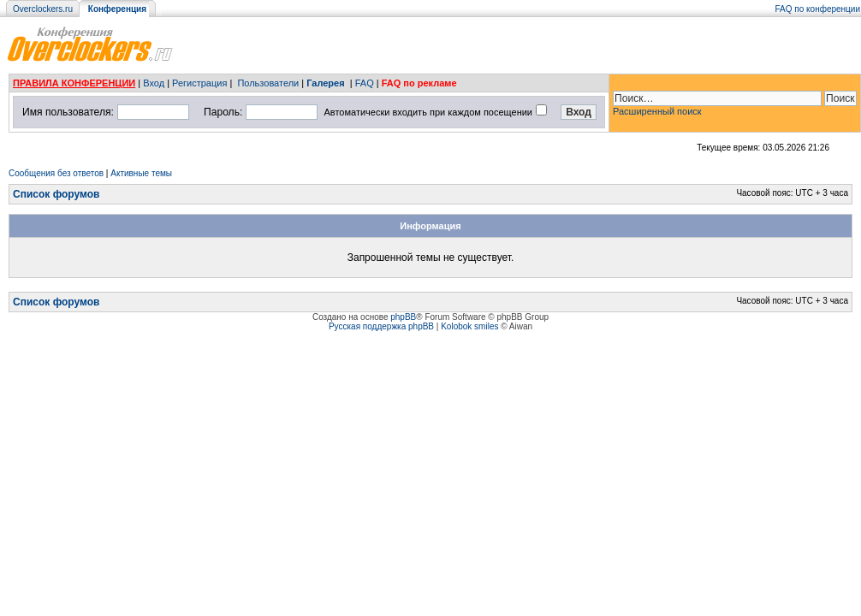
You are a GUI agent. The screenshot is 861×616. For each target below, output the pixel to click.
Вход (154, 83)
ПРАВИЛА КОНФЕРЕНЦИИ (74, 83)
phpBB (403, 317)
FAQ (365, 83)
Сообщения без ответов (56, 173)
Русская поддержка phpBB (381, 326)
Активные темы (141, 173)
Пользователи (268, 83)
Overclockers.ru (43, 9)
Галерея (325, 83)
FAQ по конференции (818, 9)
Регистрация (199, 83)
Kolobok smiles (469, 326)
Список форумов (56, 194)
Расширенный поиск (657, 111)
